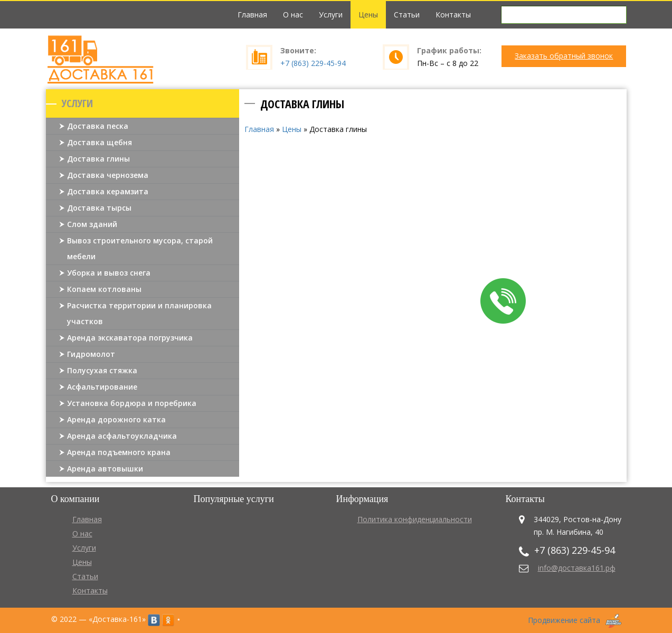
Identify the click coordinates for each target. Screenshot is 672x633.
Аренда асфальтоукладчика (122, 436)
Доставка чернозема (108, 175)
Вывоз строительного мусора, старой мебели (140, 248)
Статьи (407, 15)
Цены (368, 15)
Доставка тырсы (99, 208)
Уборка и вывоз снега (109, 273)
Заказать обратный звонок (564, 56)
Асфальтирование (102, 387)
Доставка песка (98, 126)
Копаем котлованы (104, 289)
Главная (252, 15)
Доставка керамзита (108, 191)
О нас (293, 15)
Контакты (453, 15)
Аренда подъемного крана (119, 452)
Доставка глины (98, 159)
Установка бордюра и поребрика (132, 403)
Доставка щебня (100, 142)
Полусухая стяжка (102, 370)
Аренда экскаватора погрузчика (130, 338)
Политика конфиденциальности (415, 519)
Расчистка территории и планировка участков (139, 313)
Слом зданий (92, 224)
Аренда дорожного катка (116, 419)
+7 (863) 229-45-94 (313, 63)
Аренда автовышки (105, 469)
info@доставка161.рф (577, 568)
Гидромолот (91, 354)
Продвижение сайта (564, 620)
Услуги (331, 15)
